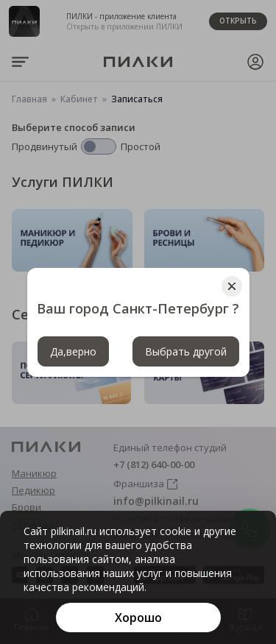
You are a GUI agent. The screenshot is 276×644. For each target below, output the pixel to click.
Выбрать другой (186, 351)
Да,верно (73, 351)
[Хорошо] (138, 618)
